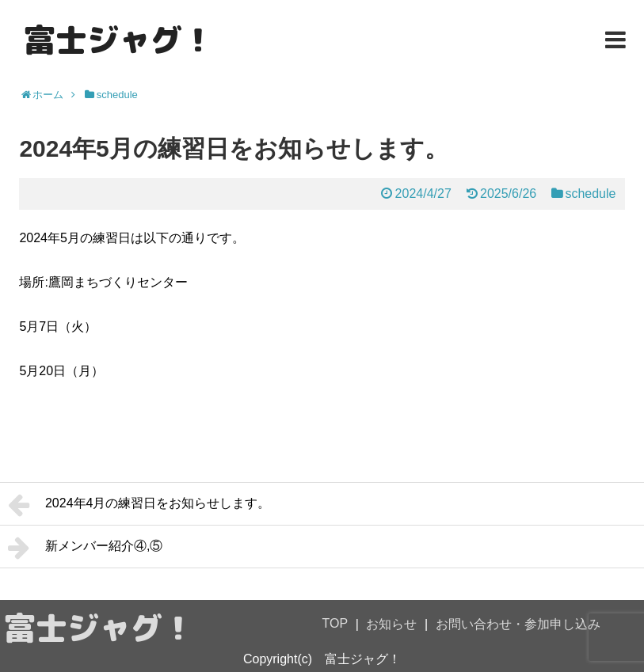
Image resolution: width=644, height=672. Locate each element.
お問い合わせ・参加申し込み (518, 624)
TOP (335, 623)
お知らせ (391, 624)
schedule (590, 194)
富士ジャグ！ (119, 40)
